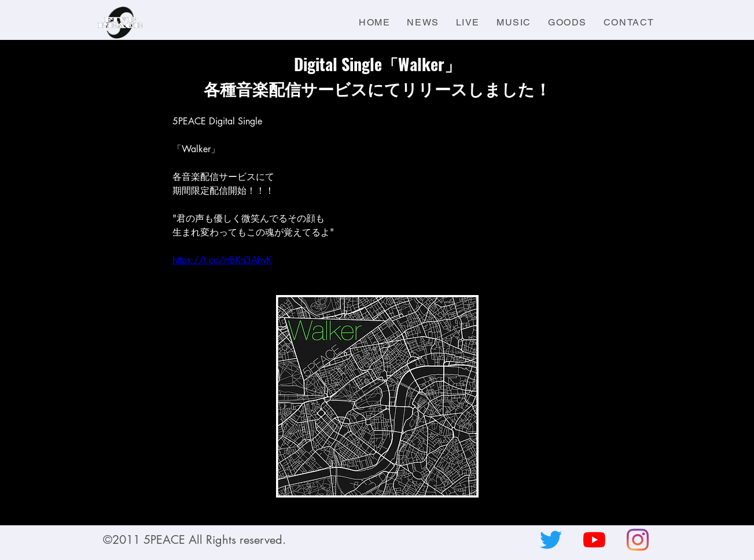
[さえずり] (551, 540)
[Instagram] (638, 540)
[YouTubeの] (594, 540)
